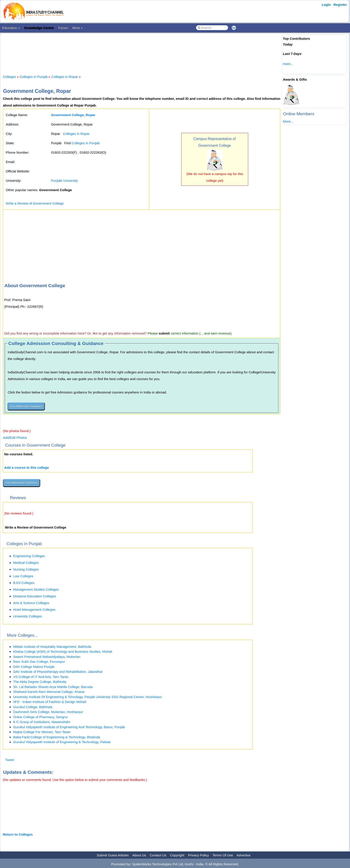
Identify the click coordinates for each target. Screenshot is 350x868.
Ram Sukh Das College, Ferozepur (39, 662)
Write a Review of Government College (35, 203)
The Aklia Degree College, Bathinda (40, 682)
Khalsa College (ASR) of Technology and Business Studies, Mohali (63, 652)
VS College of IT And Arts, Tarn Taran (41, 677)
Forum (63, 28)
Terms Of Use (223, 855)
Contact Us (158, 855)
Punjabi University (65, 181)
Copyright (177, 855)
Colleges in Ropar (65, 77)
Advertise (244, 855)
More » (78, 28)
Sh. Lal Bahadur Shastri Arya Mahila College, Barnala (53, 687)
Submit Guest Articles (113, 855)
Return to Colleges (18, 834)
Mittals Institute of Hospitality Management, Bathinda (52, 647)
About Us (139, 855)
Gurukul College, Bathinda (33, 707)
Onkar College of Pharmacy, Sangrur (41, 717)
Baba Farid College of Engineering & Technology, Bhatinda (57, 737)
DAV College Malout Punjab (34, 667)
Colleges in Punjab (34, 77)
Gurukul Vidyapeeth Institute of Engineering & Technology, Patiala (62, 742)
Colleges (9, 77)
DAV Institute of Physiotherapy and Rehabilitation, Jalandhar (58, 672)
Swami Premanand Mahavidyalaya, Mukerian (47, 657)
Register (340, 5)
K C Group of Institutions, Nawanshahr (42, 722)
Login (326, 5)
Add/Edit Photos (15, 438)
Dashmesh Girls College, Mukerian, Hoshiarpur (48, 712)
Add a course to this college (27, 467)
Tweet (10, 760)
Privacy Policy (199, 855)
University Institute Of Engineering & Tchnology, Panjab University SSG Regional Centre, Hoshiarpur (87, 697)
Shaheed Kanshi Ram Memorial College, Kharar (49, 692)
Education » (11, 28)
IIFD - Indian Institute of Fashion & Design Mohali (50, 702)
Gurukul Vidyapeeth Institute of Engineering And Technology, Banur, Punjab (69, 727)
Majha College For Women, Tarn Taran (42, 732)
